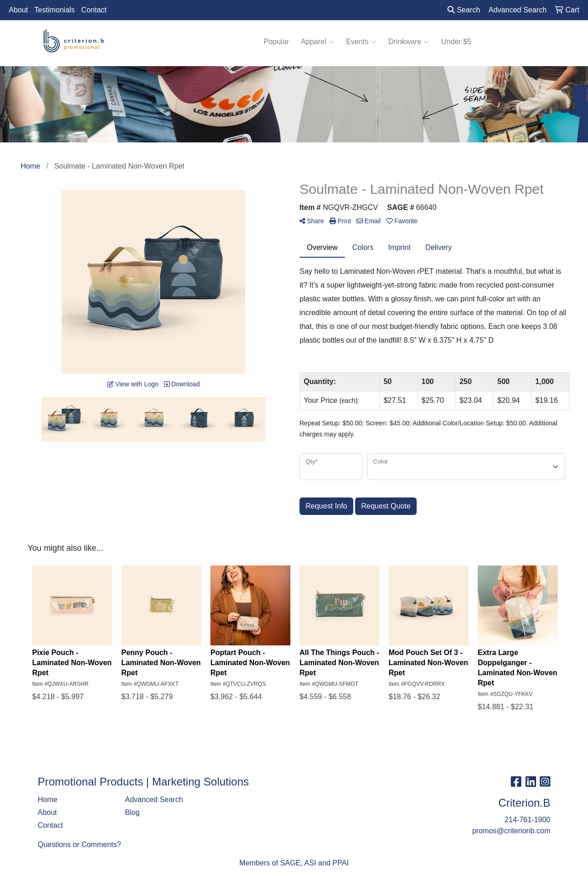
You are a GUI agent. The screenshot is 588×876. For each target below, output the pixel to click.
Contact (94, 10)
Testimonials (55, 10)
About (18, 10)
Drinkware (409, 42)
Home (48, 800)
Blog (132, 812)
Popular (276, 42)
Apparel (317, 42)
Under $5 (456, 42)
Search (464, 10)
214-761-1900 (527, 820)
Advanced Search (154, 800)
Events (361, 42)
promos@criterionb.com (511, 831)
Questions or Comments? (79, 845)
